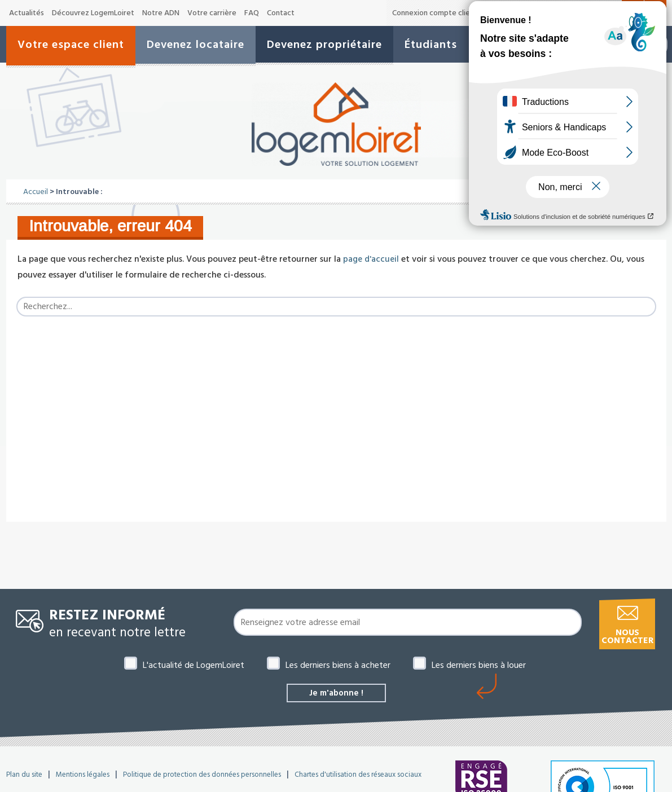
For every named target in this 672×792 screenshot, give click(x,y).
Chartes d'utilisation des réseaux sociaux (358, 776)
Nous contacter (627, 637)
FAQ (252, 13)
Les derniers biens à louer (479, 665)
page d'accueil (371, 259)
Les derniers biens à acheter (338, 665)
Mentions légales (83, 776)
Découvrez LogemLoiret (93, 13)
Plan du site (24, 776)
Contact (281, 13)
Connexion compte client (435, 13)
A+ (613, 13)
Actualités (27, 13)
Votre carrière (212, 13)
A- (574, 14)
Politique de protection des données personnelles (202, 776)
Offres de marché (519, 13)
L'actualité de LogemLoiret (194, 665)
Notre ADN (161, 13)
